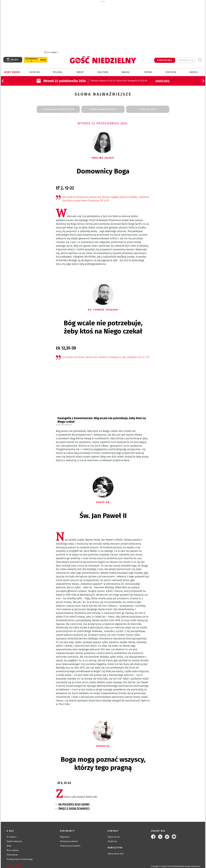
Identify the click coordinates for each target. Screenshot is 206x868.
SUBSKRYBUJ (165, 59)
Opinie (148, 70)
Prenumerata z (32, 58)
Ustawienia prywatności (70, 844)
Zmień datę (162, 79)
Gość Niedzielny (64, 423)
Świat (80, 70)
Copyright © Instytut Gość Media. (164, 865)
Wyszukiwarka (200, 58)
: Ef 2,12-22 (103, 79)
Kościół (35, 70)
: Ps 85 (121, 79)
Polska (57, 70)
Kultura (103, 70)
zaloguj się (186, 59)
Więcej (194, 70)
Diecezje (171, 70)
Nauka (126, 70)
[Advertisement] (103, 27)
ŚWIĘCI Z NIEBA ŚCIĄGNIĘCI (74, 807)
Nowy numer (12, 70)
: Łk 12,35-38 (137, 79)
